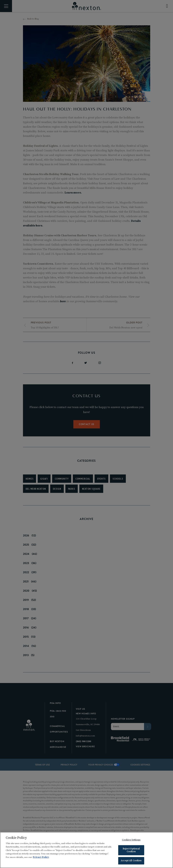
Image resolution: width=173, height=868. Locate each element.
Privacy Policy (41, 858)
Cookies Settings (131, 841)
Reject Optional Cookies (131, 851)
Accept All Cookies (131, 862)
